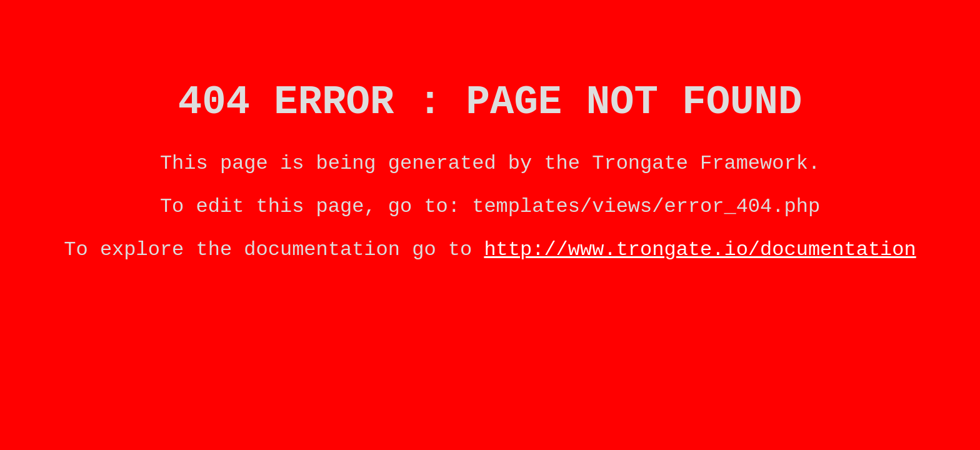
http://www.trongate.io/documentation (700, 268)
